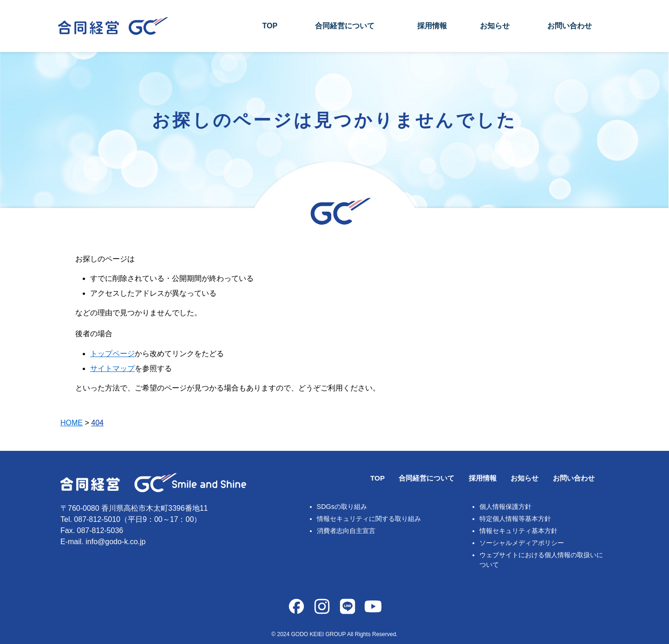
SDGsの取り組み (342, 507)
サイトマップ (112, 368)
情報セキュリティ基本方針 (518, 531)
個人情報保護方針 (505, 507)
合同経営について (345, 26)
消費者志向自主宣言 (346, 531)
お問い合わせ (570, 26)
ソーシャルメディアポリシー (522, 543)
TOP (270, 26)
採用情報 (432, 26)
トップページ (112, 354)
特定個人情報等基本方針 (515, 519)
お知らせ (495, 26)
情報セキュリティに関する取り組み (369, 519)
